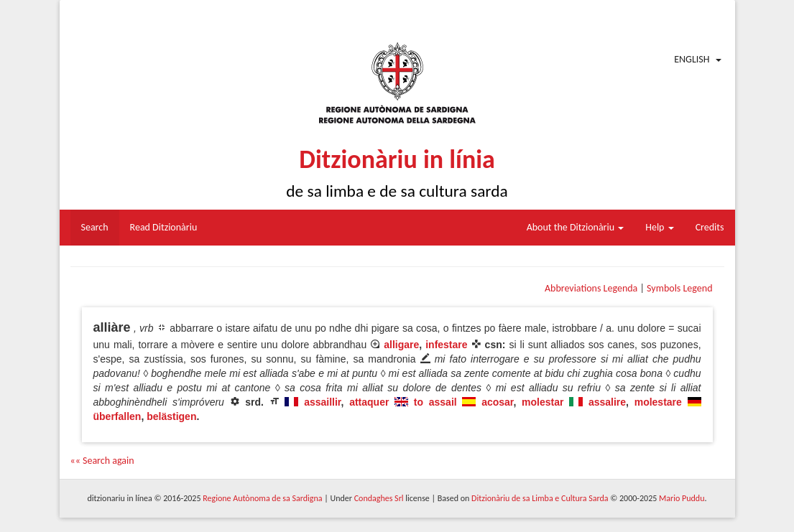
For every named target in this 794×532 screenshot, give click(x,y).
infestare (446, 345)
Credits (710, 227)
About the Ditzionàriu (576, 227)
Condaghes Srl (379, 498)
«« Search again (102, 461)
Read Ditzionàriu (164, 227)
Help (659, 227)
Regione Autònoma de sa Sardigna (262, 498)
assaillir (322, 402)
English (692, 59)
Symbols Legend (679, 288)
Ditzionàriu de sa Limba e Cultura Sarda (540, 498)
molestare (658, 402)
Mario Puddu (682, 498)
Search (95, 227)
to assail (435, 402)
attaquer (369, 402)
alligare (401, 345)
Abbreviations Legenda (591, 288)
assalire (607, 402)
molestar (543, 402)
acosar (497, 402)
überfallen (117, 416)
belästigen (171, 416)
